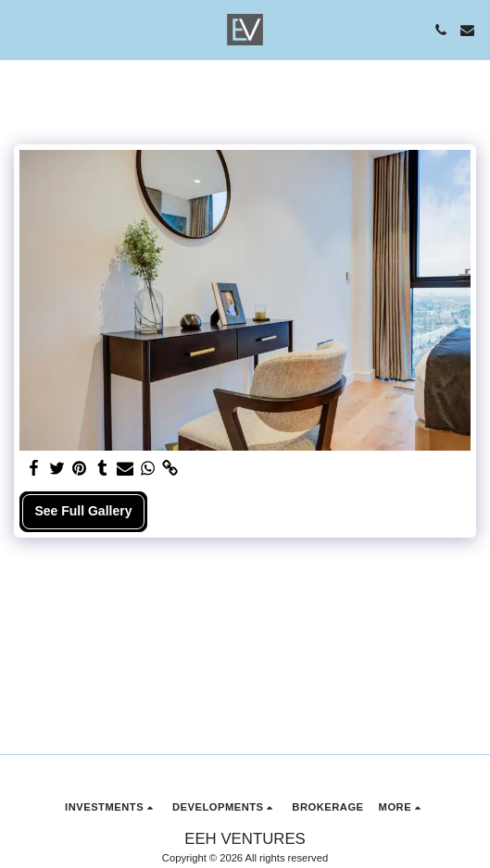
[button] (20, 30)
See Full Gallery (83, 511)
